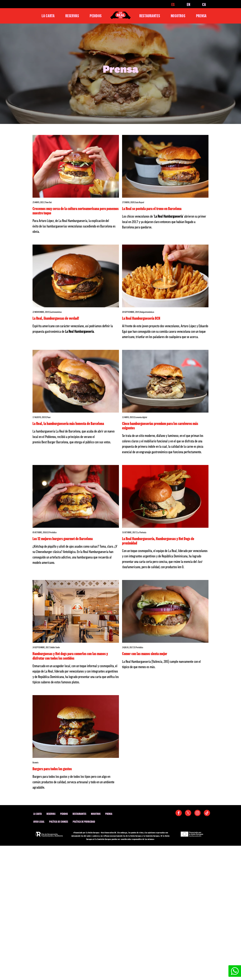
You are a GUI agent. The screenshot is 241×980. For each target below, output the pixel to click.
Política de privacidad (84, 822)
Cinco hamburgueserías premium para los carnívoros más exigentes (160, 426)
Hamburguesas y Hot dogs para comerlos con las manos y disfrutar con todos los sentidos (70, 656)
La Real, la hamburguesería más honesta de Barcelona (68, 423)
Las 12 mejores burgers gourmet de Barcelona (63, 539)
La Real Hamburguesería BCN (141, 318)
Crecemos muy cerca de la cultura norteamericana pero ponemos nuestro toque (76, 211)
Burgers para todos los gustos (52, 769)
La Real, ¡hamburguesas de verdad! (56, 318)
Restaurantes (150, 16)
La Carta (48, 16)
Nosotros (178, 16)
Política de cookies (59, 822)
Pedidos (96, 16)
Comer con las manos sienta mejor (145, 654)
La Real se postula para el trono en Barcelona (152, 208)
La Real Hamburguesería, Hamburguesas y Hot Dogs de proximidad (158, 541)
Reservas (72, 16)
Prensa (201, 16)
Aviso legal (39, 822)
